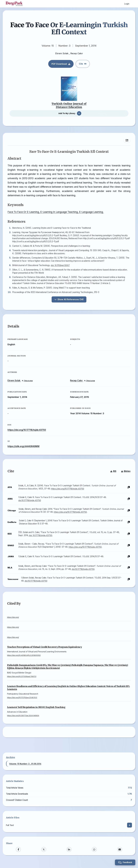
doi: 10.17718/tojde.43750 (41, 539)
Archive (11, 763)
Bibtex (125, 475)
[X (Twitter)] (44, 855)
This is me (28, 383)
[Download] (130, 831)
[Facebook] (18, 855)
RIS (113, 475)
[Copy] (128, 491)
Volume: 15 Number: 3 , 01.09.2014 (25, 769)
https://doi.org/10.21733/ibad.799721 (22, 681)
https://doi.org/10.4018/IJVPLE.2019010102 (24, 660)
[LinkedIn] (69, 855)
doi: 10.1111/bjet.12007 (61, 267)
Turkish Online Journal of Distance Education (69, 105)
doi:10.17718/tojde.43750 (30, 504)
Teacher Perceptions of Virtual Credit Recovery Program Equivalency (44, 652)
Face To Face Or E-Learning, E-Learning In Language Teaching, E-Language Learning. (56, 213)
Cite (83, 64)
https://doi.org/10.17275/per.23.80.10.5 (22, 702)
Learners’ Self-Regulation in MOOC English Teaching (36, 712)
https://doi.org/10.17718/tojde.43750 (27, 433)
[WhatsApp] (94, 855)
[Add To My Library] (69, 113)
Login (127, 4)
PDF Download (61, 64)
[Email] (120, 855)
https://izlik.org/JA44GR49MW (24, 449)
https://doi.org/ (13, 622)
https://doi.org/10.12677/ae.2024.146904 (23, 720)
